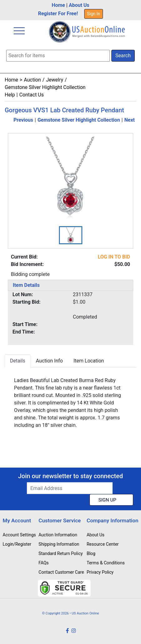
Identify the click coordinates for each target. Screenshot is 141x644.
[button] (71, 235)
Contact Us (32, 95)
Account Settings (19, 535)
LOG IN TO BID (114, 257)
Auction (32, 80)
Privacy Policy (100, 572)
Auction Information (58, 535)
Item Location (89, 361)
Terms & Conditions (106, 563)
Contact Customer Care (61, 572)
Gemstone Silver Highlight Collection (45, 87)
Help (10, 95)
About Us (79, 5)
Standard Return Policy (61, 553)
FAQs (44, 563)
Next (130, 120)
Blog (91, 553)
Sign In (94, 14)
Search (123, 56)
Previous (23, 120)
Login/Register (17, 544)
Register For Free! (58, 14)
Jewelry (55, 80)
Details (18, 361)
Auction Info (49, 361)
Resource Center (103, 544)
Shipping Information (59, 544)
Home (58, 5)
